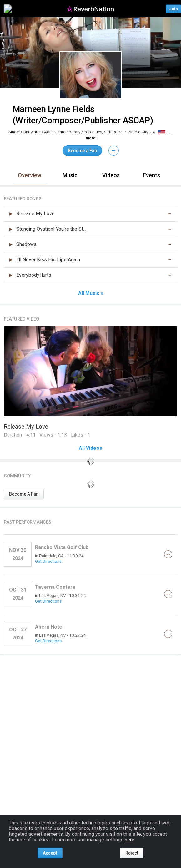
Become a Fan (82, 151)
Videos (111, 175)
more (91, 138)
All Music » (91, 293)
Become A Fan (24, 494)
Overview (30, 175)
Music (70, 175)
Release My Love (26, 426)
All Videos (90, 448)
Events (151, 175)
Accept (50, 853)
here (130, 840)
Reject (132, 853)
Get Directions (48, 561)
